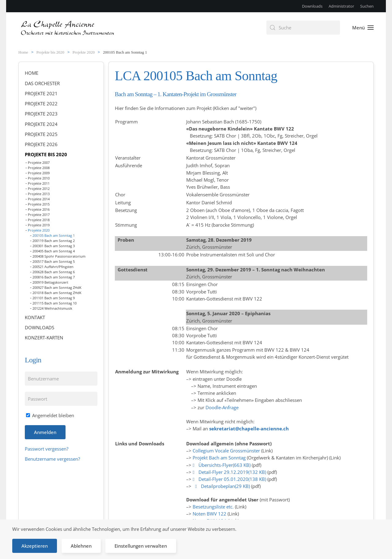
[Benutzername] (61, 379)
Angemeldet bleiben (50, 415)
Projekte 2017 (39, 215)
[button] (363, 28)
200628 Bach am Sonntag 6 (54, 272)
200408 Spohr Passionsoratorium (59, 256)
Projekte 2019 (39, 225)
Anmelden (45, 432)
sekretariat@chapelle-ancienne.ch (249, 429)
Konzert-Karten (44, 338)
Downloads (312, 6)
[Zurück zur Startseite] (68, 28)
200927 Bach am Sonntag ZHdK (57, 287)
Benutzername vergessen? (52, 459)
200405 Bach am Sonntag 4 (54, 251)
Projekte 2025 (41, 134)
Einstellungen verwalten (141, 546)
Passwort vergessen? (47, 449)
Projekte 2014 (39, 199)
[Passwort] (61, 399)
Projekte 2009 (39, 173)
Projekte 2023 (41, 114)
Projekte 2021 (41, 93)
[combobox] (303, 28)
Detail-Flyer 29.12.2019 (230, 472)
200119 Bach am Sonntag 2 (54, 241)
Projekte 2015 (39, 204)
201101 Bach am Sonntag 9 (54, 298)
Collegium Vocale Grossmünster (226, 451)
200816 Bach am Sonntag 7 (54, 277)
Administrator (341, 6)
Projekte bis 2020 (46, 154)
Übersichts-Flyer (222, 465)
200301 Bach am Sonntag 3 (54, 246)
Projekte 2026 (41, 144)
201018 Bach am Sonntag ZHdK (57, 293)
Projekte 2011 (39, 183)
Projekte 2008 (39, 168)
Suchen (367, 6)
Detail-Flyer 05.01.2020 (230, 479)
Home (32, 73)
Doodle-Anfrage (222, 407)
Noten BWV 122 (209, 514)
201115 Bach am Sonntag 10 (55, 303)
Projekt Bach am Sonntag (219, 458)
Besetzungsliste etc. (213, 507)
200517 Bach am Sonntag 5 (54, 261)
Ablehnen (81, 546)
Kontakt (35, 317)
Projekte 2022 (41, 104)
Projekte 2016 (39, 209)
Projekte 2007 (39, 162)
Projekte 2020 (39, 230)
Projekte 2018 (39, 220)
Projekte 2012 (39, 189)
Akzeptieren (35, 546)
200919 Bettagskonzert (50, 282)
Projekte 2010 (39, 178)
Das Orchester (42, 83)
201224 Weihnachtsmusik (52, 308)
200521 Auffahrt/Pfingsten (53, 267)
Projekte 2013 (39, 194)
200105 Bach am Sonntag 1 (54, 235)
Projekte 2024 (41, 124)
